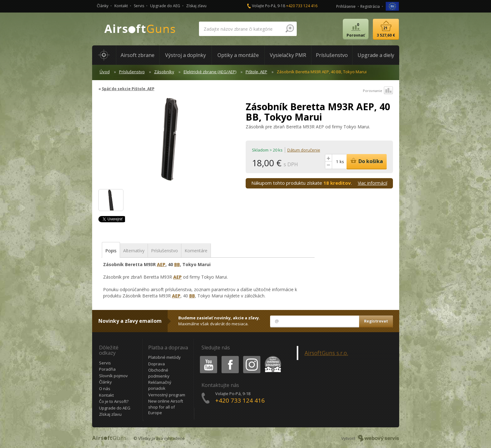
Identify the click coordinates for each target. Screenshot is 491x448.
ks (342, 162)
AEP (161, 264)
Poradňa (107, 369)
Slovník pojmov (113, 376)
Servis (139, 6)
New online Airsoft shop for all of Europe (166, 407)
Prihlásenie (346, 6)
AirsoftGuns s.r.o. (326, 353)
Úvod (105, 72)
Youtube (207, 357)
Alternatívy (134, 251)
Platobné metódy (165, 357)
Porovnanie (378, 91)
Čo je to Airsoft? (114, 401)
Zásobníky (164, 72)
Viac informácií (373, 183)
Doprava (157, 364)
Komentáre (196, 251)
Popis (111, 251)
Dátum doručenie (304, 150)
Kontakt (121, 6)
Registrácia (370, 6)
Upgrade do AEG (165, 6)
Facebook (230, 357)
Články (103, 6)
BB (177, 264)
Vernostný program (167, 395)
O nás (105, 389)
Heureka (272, 357)
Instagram (251, 357)
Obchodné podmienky (159, 373)
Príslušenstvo (132, 72)
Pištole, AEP (256, 72)
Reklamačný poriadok (160, 385)
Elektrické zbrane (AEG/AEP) (210, 72)
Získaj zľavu (196, 6)
